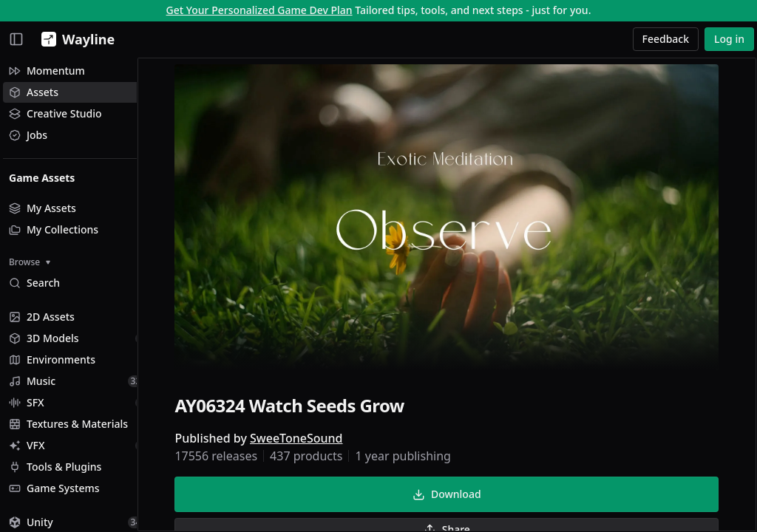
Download (461, 496)
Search (34, 283)
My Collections (54, 229)
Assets (34, 92)
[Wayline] (75, 39)
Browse (30, 262)
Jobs (28, 135)
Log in (729, 39)
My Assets (43, 208)
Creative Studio (55, 113)
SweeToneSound (311, 440)
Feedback (666, 39)
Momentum (47, 71)
